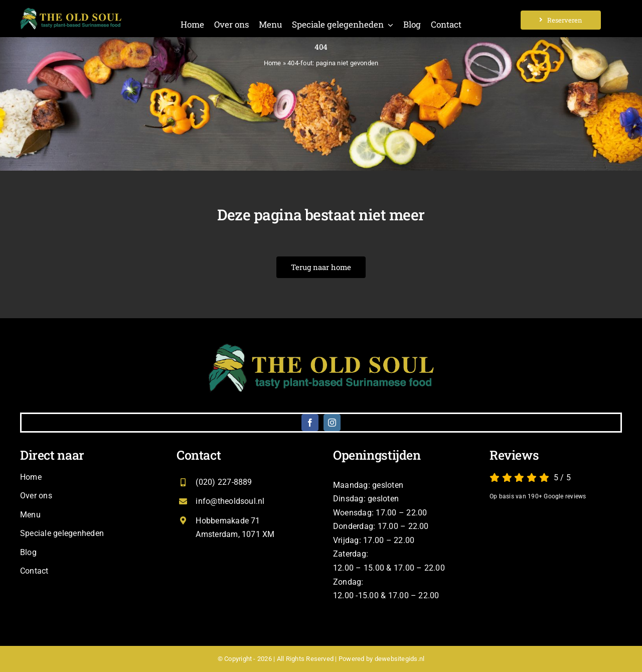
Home (273, 63)
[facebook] (310, 423)
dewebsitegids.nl (400, 659)
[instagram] (332, 423)
